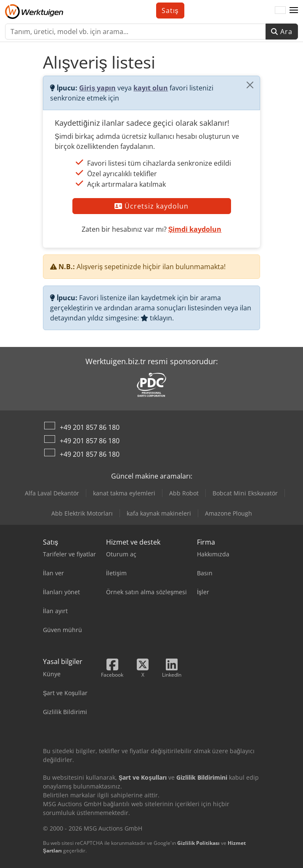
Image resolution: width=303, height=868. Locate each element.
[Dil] (280, 11)
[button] (294, 11)
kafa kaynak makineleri (159, 513)
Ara (282, 32)
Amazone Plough (229, 513)
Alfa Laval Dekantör (52, 493)
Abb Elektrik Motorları (82, 513)
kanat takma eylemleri (124, 493)
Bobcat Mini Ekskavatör (245, 493)
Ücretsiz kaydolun (151, 206)
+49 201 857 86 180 (90, 427)
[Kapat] (250, 85)
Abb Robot (184, 493)
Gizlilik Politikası (198, 843)
